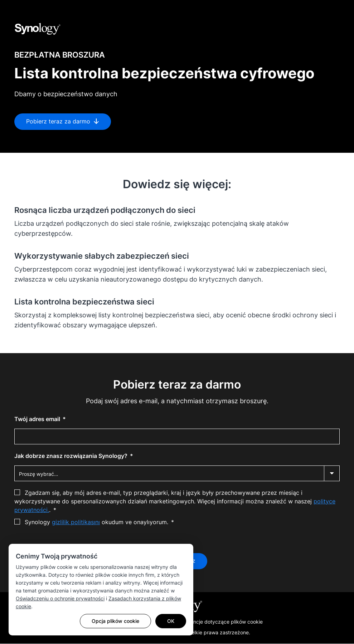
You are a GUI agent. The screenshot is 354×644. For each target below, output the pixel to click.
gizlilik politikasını (76, 522)
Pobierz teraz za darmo (63, 122)
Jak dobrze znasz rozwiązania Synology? (72, 456)
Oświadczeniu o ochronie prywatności (60, 598)
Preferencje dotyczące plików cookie (219, 622)
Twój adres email (38, 419)
